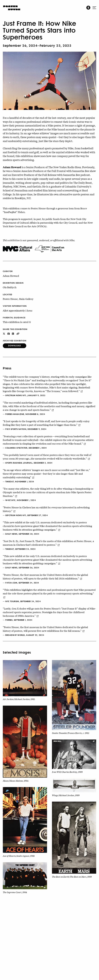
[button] (88, 7)
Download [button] (15, 345)
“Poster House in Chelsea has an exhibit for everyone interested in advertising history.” (46, 509)
